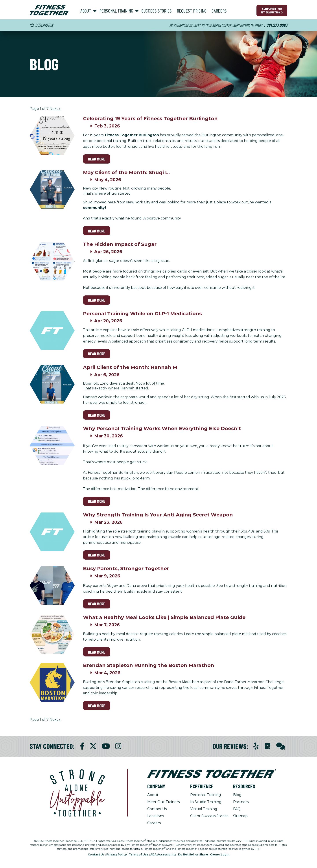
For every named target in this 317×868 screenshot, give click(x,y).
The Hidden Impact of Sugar (120, 244)
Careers (154, 823)
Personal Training (206, 795)
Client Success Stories (209, 816)
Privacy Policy (117, 854)
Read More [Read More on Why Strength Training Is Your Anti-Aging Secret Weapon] (97, 555)
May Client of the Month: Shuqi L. (126, 172)
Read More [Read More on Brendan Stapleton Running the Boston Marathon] (97, 706)
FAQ (237, 809)
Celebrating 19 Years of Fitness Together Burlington (150, 119)
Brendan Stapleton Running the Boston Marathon (149, 665)
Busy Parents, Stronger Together (126, 569)
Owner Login (220, 854)
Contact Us (157, 809)
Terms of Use (139, 854)
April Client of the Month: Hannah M (130, 367)
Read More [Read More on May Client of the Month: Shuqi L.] (97, 231)
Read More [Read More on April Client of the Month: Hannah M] (97, 415)
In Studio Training (206, 802)
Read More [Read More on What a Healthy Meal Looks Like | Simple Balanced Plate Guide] (97, 652)
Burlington (41, 25)
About (153, 795)
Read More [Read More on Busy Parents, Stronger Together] (97, 604)
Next (55, 109)
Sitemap (240, 816)
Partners (241, 802)
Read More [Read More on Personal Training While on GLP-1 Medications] (97, 354)
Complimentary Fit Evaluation (272, 10)
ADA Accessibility (163, 854)
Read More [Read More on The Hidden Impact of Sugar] (97, 300)
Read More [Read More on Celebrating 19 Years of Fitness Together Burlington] (97, 159)
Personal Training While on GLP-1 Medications (142, 314)
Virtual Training (204, 809)
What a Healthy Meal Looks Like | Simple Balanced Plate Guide (164, 617)
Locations (156, 816)
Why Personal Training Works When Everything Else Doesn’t (162, 428)
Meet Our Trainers (163, 802)
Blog (237, 795)
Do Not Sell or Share (193, 854)
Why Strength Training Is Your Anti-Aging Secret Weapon (158, 515)
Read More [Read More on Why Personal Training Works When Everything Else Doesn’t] (97, 501)
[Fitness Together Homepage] (50, 10)
